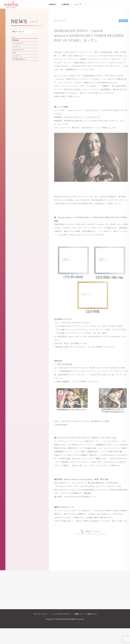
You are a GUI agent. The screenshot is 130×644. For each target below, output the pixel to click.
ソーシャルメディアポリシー (62, 614)
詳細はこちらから (91, 531)
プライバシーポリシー (41, 614)
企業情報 (65, 4)
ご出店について (92, 614)
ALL (14, 37)
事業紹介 (53, 4)
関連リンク (79, 614)
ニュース (78, 4)
